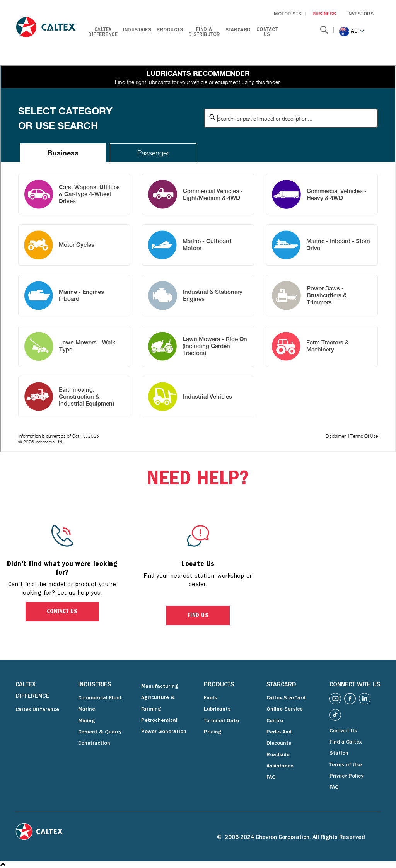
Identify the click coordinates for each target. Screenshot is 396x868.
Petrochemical (159, 721)
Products (170, 30)
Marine (87, 709)
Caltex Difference (103, 32)
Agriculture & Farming (158, 703)
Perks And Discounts (279, 738)
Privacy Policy (346, 776)
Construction (94, 744)
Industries (137, 30)
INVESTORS (361, 14)
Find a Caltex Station (346, 748)
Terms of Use (346, 765)
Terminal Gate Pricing (221, 727)
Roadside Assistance (280, 761)
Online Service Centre (285, 715)
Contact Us (267, 32)
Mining (87, 721)
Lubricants (217, 709)
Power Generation (164, 732)
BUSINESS (324, 14)
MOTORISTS (288, 14)
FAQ (271, 778)
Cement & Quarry (100, 732)
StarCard (238, 30)
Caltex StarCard (286, 698)
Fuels (210, 698)
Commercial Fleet (100, 698)
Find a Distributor (204, 32)
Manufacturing (160, 687)
